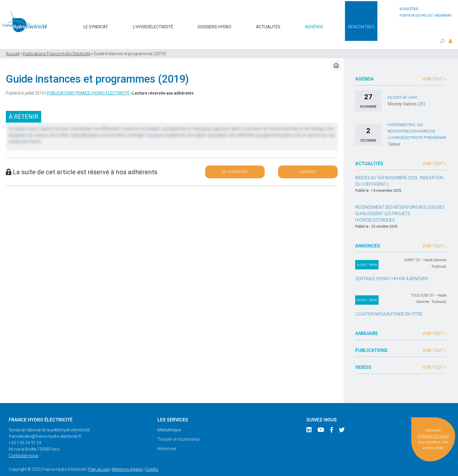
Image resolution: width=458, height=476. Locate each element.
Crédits (152, 458)
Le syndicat (96, 24)
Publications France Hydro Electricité (57, 43)
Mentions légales (127, 458)
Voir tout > (434, 68)
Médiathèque (169, 419)
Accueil (13, 43)
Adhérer (314, 24)
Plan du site (99, 458)
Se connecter (235, 161)
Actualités (268, 24)
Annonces (167, 437)
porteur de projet (416, 16)
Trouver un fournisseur (179, 428)
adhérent (444, 16)
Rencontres (361, 24)
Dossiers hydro (215, 24)
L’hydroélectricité (153, 24)
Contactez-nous (24, 444)
